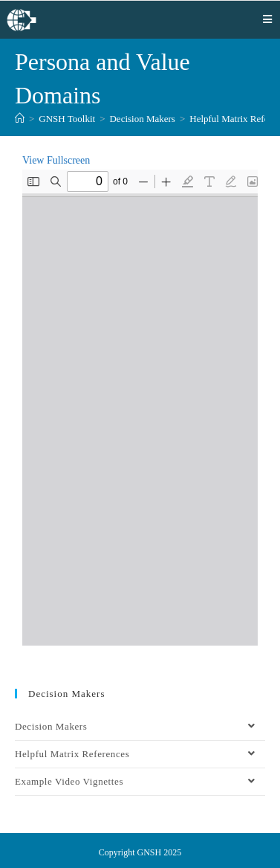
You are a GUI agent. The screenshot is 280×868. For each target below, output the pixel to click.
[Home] (20, 119)
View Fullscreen (56, 160)
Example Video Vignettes (140, 782)
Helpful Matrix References (140, 754)
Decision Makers (140, 727)
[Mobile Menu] (268, 19)
